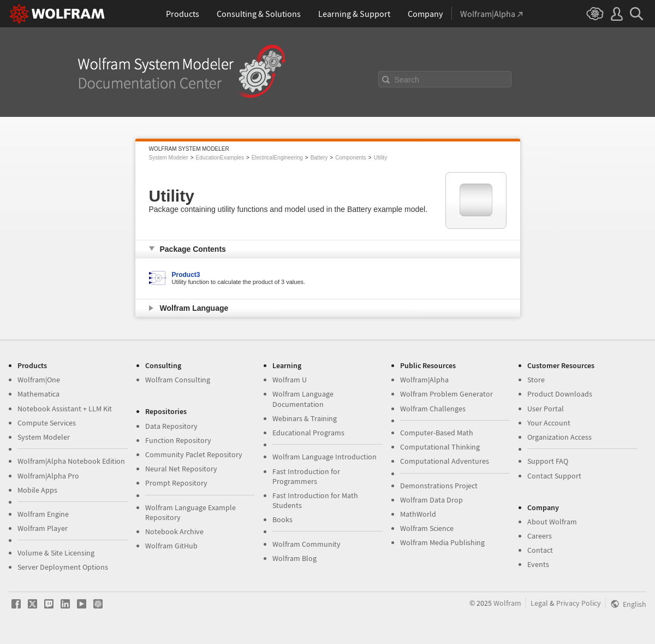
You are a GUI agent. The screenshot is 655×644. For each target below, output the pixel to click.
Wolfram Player (43, 528)
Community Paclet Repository (194, 454)
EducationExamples (220, 158)
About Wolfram (552, 522)
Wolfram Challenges (433, 409)
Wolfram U (290, 380)
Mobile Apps (37, 490)
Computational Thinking (440, 447)
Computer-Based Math (437, 433)
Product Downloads (560, 394)
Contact (540, 550)
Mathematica (38, 394)
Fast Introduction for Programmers (306, 476)
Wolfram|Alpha (424, 380)
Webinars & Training (305, 418)
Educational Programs (308, 433)
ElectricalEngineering (277, 158)
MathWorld (418, 514)
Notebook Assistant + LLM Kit (65, 409)
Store (536, 380)
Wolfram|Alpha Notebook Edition (71, 461)
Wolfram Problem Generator (446, 394)
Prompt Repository (176, 483)
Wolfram (507, 603)
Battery (319, 158)
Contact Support (554, 476)
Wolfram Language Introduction (324, 457)
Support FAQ (548, 461)
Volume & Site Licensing (56, 553)
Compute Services (47, 423)
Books (282, 519)
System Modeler (169, 158)
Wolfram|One (39, 380)
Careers (540, 536)
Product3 (186, 275)
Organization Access (559, 437)
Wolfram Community (306, 544)
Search (407, 80)
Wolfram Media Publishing (442, 542)
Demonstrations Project (439, 486)
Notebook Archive (174, 531)
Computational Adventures (445, 461)
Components (351, 158)
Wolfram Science (427, 528)
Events (538, 564)
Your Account (549, 423)
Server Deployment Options (63, 567)
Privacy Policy (579, 603)
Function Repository (178, 440)
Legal (539, 603)
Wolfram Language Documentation (303, 399)
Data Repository (171, 426)
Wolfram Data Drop (431, 500)
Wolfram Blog (294, 558)
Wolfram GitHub (171, 546)
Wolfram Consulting (178, 380)
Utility (380, 158)
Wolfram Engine (43, 514)
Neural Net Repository (181, 469)
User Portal (546, 409)
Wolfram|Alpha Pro (48, 476)
